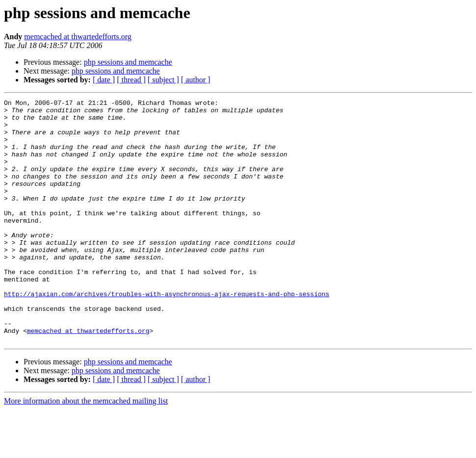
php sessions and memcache (128, 62)
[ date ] (104, 80)
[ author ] (196, 80)
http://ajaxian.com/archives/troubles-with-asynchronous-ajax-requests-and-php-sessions (167, 333)
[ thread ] (131, 80)
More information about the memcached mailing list (86, 449)
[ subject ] (163, 80)
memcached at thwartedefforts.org (78, 37)
